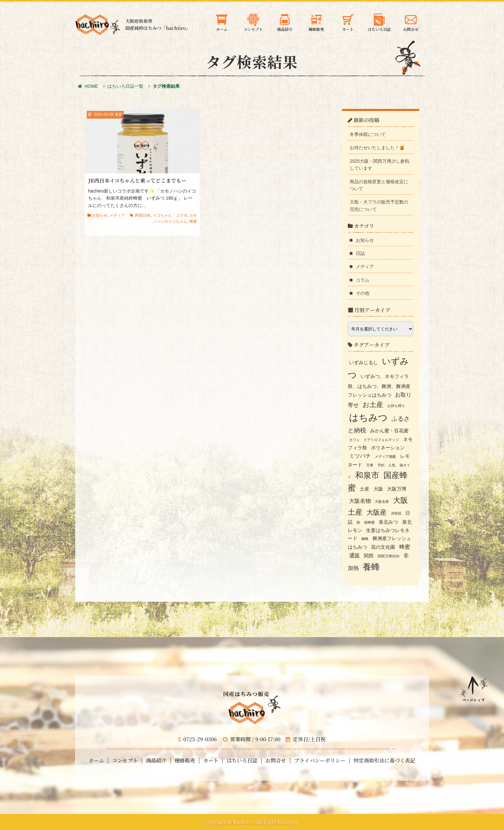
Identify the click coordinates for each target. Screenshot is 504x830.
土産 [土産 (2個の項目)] (364, 489)
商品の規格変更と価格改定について (379, 185)
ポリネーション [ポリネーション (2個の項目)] (388, 448)
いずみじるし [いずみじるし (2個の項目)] (364, 363)
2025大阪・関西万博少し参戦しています (379, 165)
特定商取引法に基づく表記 (384, 760)
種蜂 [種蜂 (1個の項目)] (365, 539)
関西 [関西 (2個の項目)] (369, 556)
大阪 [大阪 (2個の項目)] (378, 489)
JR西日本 (142, 215)
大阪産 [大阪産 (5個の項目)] (377, 512)
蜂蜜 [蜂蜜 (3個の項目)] (405, 547)
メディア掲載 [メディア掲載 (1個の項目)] (385, 456)
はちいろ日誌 (242, 760)
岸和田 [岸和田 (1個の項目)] (396, 513)
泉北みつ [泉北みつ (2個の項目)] (388, 522)
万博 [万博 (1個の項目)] (370, 465)
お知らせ (100, 215)
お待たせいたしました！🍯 (377, 148)
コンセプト (125, 760)
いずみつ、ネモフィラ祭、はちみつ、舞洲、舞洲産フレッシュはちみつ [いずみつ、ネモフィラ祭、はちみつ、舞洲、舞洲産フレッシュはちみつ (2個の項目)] (379, 386)
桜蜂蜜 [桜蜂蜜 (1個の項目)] (369, 522)
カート (211, 760)
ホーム (96, 760)
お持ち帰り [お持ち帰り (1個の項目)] (396, 406)
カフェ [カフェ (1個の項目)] (354, 440)
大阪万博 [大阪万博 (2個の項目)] (397, 489)
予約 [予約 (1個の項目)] (381, 465)
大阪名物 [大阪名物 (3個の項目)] (360, 501)
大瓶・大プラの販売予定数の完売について (379, 205)
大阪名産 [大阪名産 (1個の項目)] (382, 501)
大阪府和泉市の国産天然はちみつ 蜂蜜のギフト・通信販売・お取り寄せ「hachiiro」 (98, 25)
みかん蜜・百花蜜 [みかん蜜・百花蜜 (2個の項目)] (389, 431)
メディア (117, 215)
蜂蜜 (193, 221)
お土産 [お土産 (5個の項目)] (373, 405)
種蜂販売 (185, 760)
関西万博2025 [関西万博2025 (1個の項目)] (389, 556)
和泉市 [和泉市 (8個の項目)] (367, 475)
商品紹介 (156, 760)
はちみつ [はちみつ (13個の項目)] (368, 417)
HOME (88, 86)
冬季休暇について (368, 134)
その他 (363, 293)
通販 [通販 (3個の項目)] (355, 555)
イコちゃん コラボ (170, 215)
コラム (363, 280)
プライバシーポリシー (320, 760)
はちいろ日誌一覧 (125, 86)
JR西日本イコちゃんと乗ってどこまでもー (137, 180)
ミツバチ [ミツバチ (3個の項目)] (360, 456)
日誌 (360, 253)
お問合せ (276, 760)
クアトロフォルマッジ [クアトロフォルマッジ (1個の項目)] (381, 440)
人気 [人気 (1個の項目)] (392, 465)
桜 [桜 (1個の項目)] (358, 522)
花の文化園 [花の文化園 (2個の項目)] (383, 547)
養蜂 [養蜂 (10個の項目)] (371, 567)
